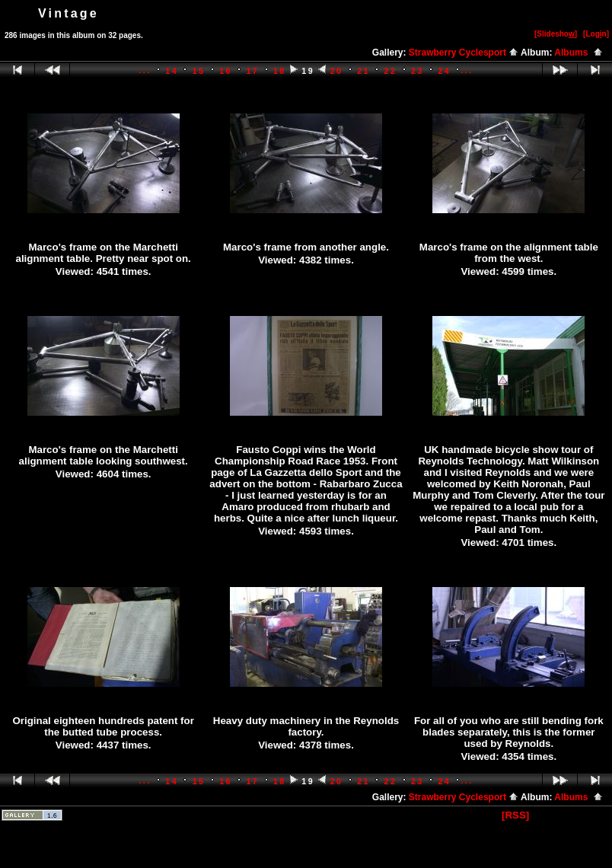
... (145, 70)
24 (444, 71)
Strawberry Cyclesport (464, 53)
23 (418, 71)
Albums (579, 53)
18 (280, 71)
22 (391, 71)
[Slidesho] (556, 34)
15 (199, 71)
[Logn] (596, 34)
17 (253, 71)
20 (337, 71)
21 (363, 71)
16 (226, 71)
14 (172, 71)
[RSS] (515, 815)
